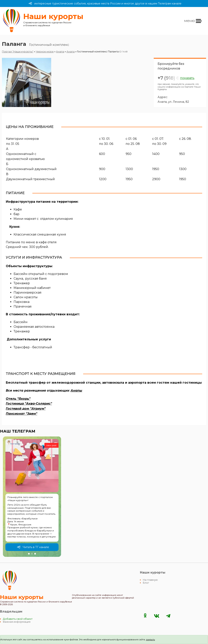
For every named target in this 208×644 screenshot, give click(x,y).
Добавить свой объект (18, 619)
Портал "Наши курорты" (18, 52)
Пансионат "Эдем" (22, 414)
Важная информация (17, 622)
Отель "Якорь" (18, 399)
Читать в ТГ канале (33, 547)
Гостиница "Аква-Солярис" (29, 404)
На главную (150, 580)
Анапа (60, 52)
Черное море (45, 52)
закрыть (150, 640)
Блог (146, 583)
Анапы (76, 391)
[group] (32, 497)
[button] (29, 554)
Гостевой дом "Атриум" (26, 409)
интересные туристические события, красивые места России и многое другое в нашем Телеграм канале (105, 3)
